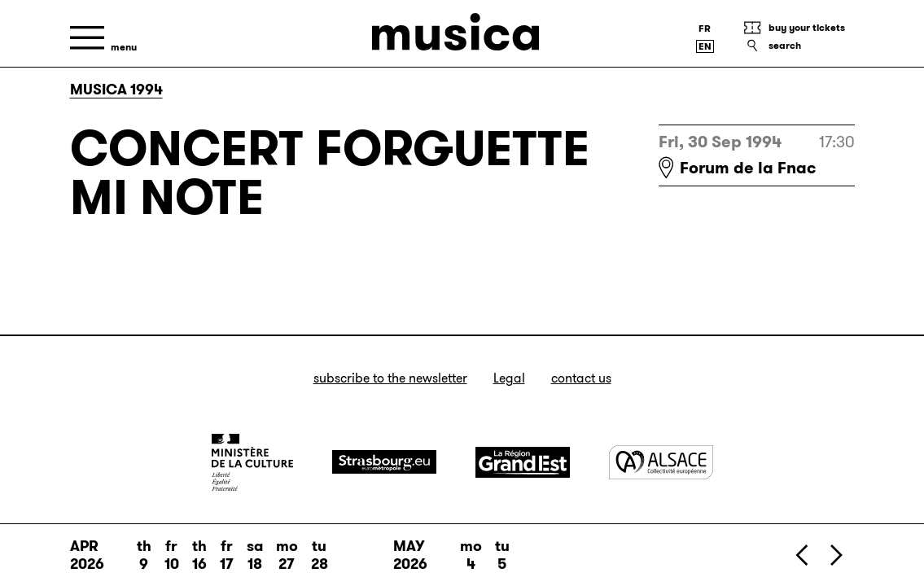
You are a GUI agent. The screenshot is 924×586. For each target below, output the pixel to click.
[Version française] (705, 28)
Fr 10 (172, 555)
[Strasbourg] (384, 462)
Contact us (581, 378)
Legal (509, 378)
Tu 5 (502, 555)
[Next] (835, 555)
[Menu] (103, 38)
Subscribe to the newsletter (390, 378)
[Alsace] (661, 462)
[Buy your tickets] (799, 28)
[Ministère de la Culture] (252, 462)
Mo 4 (471, 555)
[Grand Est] (523, 462)
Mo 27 (287, 555)
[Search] (799, 46)
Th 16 (199, 555)
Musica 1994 (116, 90)
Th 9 (144, 555)
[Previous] (803, 555)
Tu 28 (320, 555)
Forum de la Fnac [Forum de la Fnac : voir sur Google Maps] (748, 168)
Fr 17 (227, 555)
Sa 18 (255, 555)
